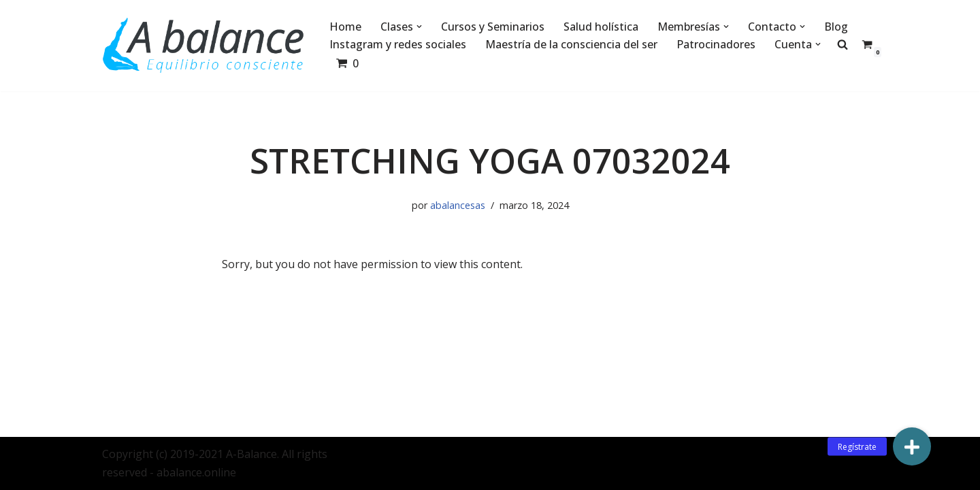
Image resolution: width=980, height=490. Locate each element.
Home (345, 27)
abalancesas (458, 205)
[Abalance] (204, 46)
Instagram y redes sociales (398, 44)
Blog (836, 27)
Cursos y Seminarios (493, 27)
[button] (419, 27)
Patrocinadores (716, 44)
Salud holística (601, 27)
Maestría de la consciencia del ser (571, 44)
